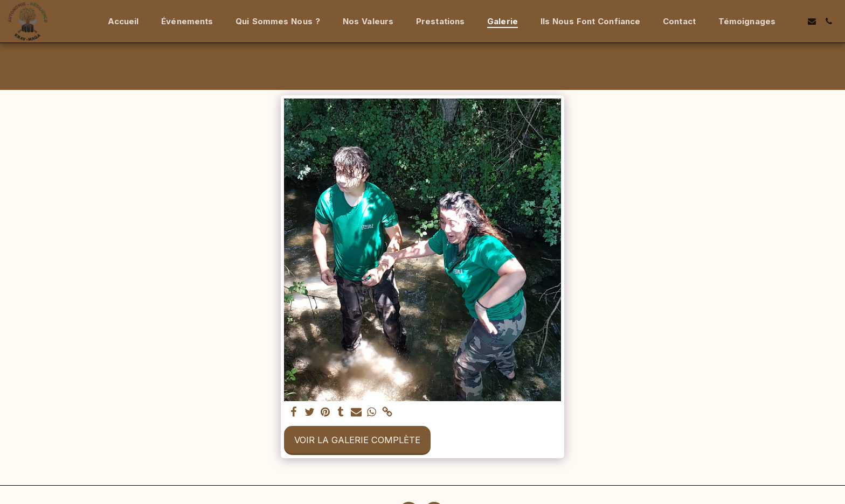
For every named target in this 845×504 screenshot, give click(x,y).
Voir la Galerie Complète (357, 440)
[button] (795, 21)
